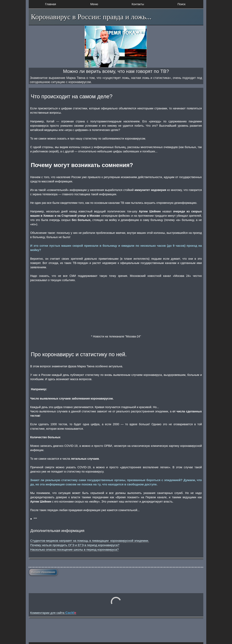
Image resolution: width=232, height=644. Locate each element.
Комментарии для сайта (53, 613)
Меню (94, 4)
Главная (51, 4)
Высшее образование (43, 572)
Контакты (138, 4)
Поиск (182, 4)
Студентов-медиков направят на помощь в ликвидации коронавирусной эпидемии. (90, 541)
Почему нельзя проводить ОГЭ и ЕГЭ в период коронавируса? (75, 545)
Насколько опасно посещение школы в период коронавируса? (74, 549)
